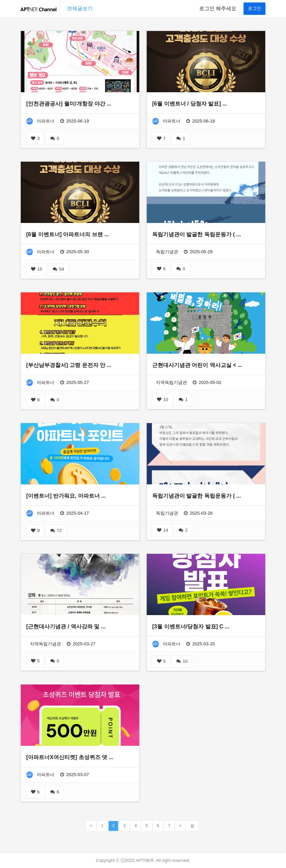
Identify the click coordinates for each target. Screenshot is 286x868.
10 (162, 399)
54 (58, 269)
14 (162, 530)
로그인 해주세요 (218, 8)
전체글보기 (80, 8)
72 (56, 531)
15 (36, 269)
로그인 (255, 8)
